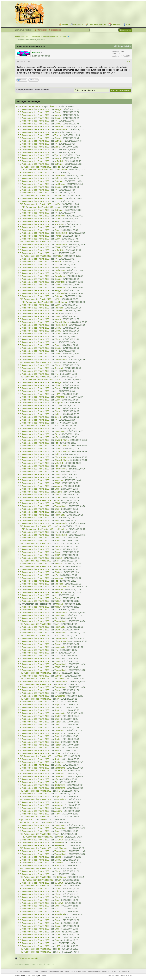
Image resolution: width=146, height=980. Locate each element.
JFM (58, 204)
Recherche (78, 24)
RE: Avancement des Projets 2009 (34, 109)
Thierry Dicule (61, 129)
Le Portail (43, 971)
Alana (57, 147)
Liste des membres (97, 24)
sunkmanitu (60, 431)
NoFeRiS (59, 161)
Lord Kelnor (60, 176)
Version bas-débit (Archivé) (76, 971)
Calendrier (116, 24)
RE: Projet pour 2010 (29, 822)
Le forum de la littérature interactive (45, 37)
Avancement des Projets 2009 (30, 106)
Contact (35, 971)
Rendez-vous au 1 (22, 37)
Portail (65, 24)
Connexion (42, 30)
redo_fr (58, 109)
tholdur (58, 178)
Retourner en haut (56, 971)
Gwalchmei (60, 276)
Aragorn (58, 403)
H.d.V (57, 394)
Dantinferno (60, 730)
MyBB (23, 976)
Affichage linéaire (122, 46)
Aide (128, 24)
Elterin (57, 434)
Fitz (56, 132)
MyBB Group (41, 976)
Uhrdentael (60, 282)
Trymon (58, 135)
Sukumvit (59, 224)
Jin (56, 121)
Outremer (59, 141)
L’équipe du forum (23, 971)
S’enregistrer (55, 30)
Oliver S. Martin (62, 322)
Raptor (58, 705)
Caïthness (61, 679)
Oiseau (52, 106)
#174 (129, 61)
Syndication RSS (125, 971)
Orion (59, 196)
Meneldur (59, 126)
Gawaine (42, 820)
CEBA (57, 239)
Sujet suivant (41, 90)
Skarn (57, 932)
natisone (58, 564)
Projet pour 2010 (26, 820)
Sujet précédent (26, 90)
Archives (63, 37)
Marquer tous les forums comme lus (102, 971)
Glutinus (58, 558)
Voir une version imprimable (29, 958)
